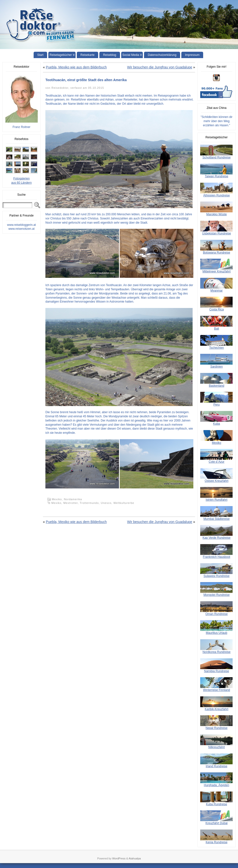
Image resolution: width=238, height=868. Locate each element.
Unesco (106, 503)
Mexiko (56, 503)
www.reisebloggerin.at (21, 225)
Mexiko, (58, 499)
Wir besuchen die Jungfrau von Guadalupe (160, 67)
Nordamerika (73, 499)
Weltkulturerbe (124, 503)
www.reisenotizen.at (21, 229)
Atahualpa (135, 858)
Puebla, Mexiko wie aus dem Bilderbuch (76, 67)
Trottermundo (89, 503)
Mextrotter (71, 503)
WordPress (119, 858)
